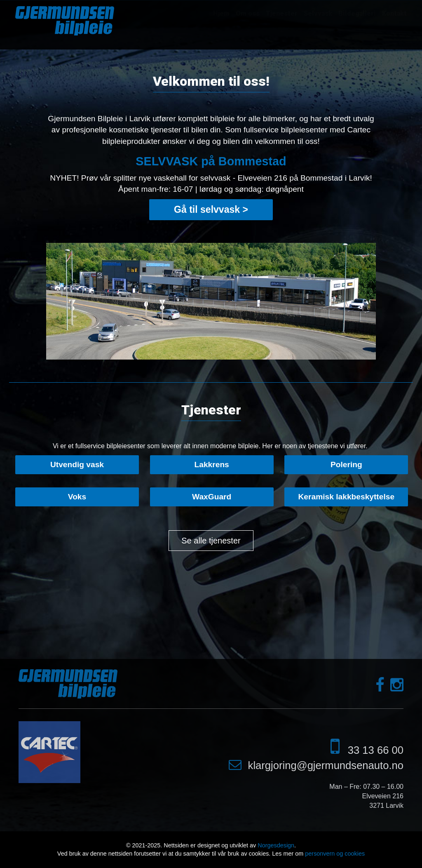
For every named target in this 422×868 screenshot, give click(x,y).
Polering (346, 465)
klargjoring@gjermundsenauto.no (326, 765)
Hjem (221, 13)
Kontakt (394, 13)
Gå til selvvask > (211, 209)
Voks (77, 497)
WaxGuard (212, 497)
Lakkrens (212, 465)
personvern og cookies (335, 854)
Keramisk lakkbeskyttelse (347, 497)
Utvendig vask (77, 465)
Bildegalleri (357, 13)
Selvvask (318, 13)
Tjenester (282, 13)
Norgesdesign (276, 845)
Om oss (248, 13)
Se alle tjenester (211, 541)
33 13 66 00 (376, 750)
